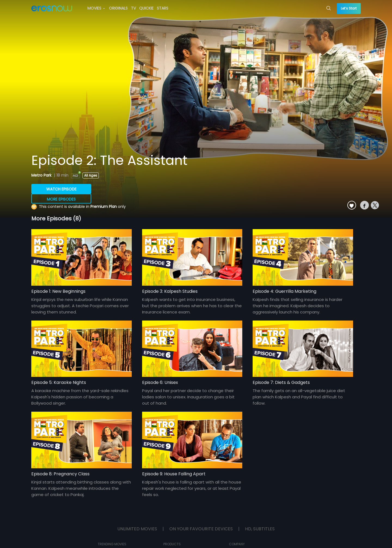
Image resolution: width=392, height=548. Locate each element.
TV (133, 8)
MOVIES (96, 8)
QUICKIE (146, 8)
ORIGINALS (118, 8)
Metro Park (42, 175)
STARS (163, 8)
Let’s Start (349, 8)
